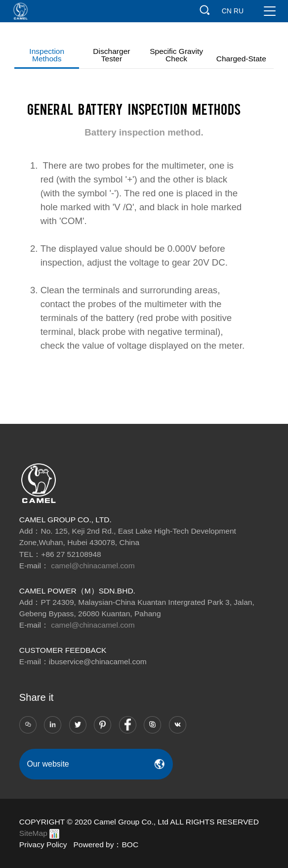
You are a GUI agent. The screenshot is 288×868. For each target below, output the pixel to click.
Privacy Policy (43, 845)
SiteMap (33, 833)
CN (227, 11)
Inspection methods (47, 55)
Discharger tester (111, 55)
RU (239, 11)
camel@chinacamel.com (93, 566)
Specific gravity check (176, 55)
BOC (130, 845)
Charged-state (241, 59)
